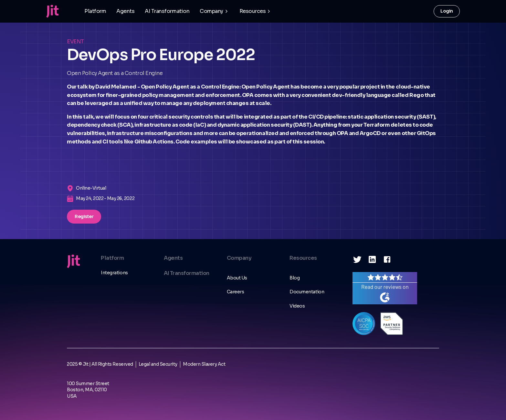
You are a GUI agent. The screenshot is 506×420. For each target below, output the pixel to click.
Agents (125, 11)
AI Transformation (167, 11)
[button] (214, 11)
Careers (236, 292)
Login (447, 11)
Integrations (114, 273)
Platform (95, 11)
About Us (237, 278)
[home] (52, 11)
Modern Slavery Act (204, 364)
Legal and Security (158, 364)
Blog (295, 278)
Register (84, 216)
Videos (297, 306)
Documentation (307, 292)
